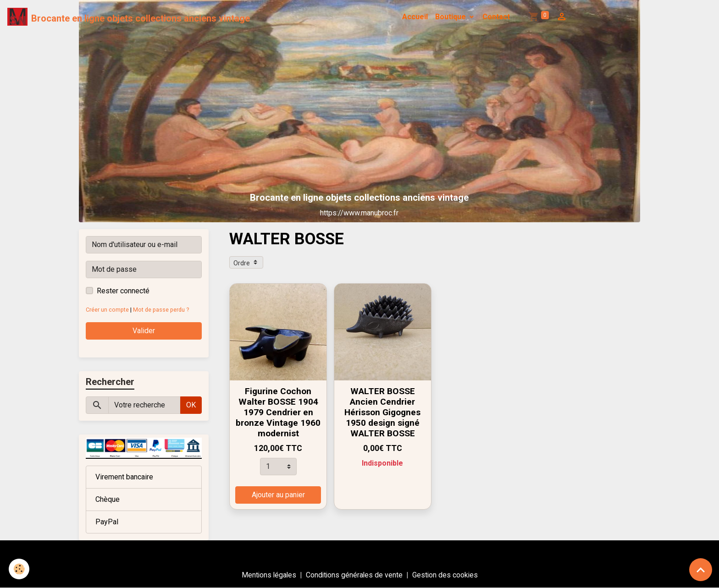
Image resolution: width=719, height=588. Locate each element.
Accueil (415, 17)
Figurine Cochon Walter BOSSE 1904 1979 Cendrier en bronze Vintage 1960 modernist (278, 412)
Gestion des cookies (446, 575)
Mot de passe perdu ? (162, 310)
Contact (496, 17)
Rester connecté (123, 291)
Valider (144, 331)
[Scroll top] (701, 570)
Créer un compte (108, 310)
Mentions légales (268, 575)
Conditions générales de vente (354, 575)
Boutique (451, 17)
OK (191, 405)
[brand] (129, 17)
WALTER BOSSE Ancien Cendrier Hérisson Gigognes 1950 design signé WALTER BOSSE (382, 412)
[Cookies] (19, 569)
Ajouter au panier (278, 495)
